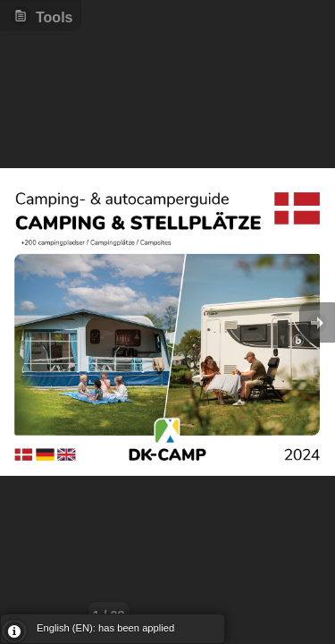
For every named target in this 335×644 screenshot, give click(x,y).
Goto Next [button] (317, 322)
